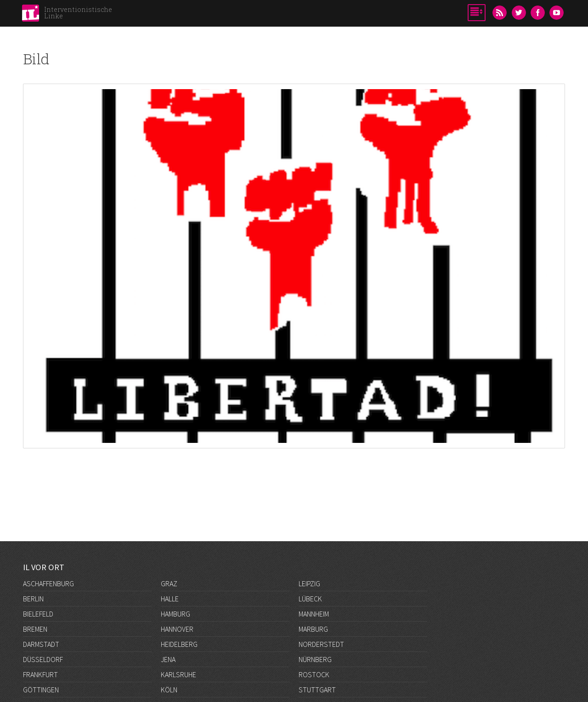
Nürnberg (315, 659)
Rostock (314, 674)
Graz (169, 583)
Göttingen (41, 690)
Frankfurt (40, 674)
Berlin (33, 599)
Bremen (35, 629)
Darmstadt (41, 644)
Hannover (177, 629)
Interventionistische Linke (78, 13)
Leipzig (309, 583)
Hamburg (175, 614)
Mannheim (314, 614)
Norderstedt (321, 644)
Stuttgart (317, 690)
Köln (169, 690)
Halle (170, 599)
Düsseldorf (43, 659)
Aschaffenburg (48, 583)
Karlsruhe (178, 674)
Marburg (313, 629)
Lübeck (310, 599)
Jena (168, 659)
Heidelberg (179, 644)
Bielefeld (38, 614)
